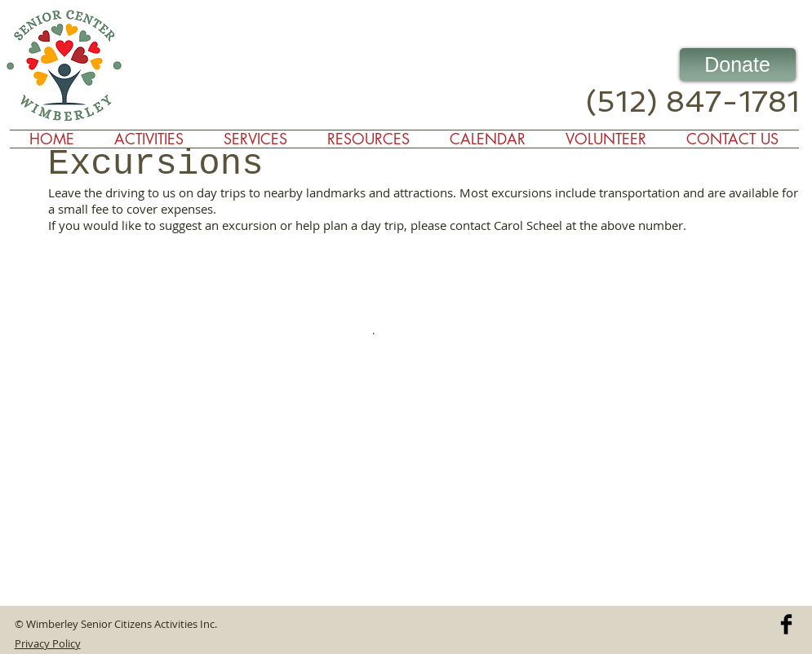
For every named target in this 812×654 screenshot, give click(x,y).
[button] (256, 139)
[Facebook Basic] (786, 624)
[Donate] (738, 64)
